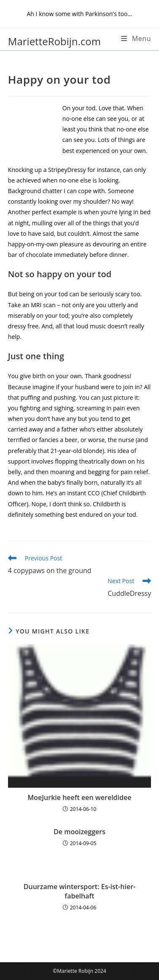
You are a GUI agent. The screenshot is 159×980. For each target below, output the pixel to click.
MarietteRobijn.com (54, 41)
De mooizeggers (79, 832)
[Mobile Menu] (136, 38)
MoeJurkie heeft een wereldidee (80, 797)
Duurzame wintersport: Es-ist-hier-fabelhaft (79, 891)
